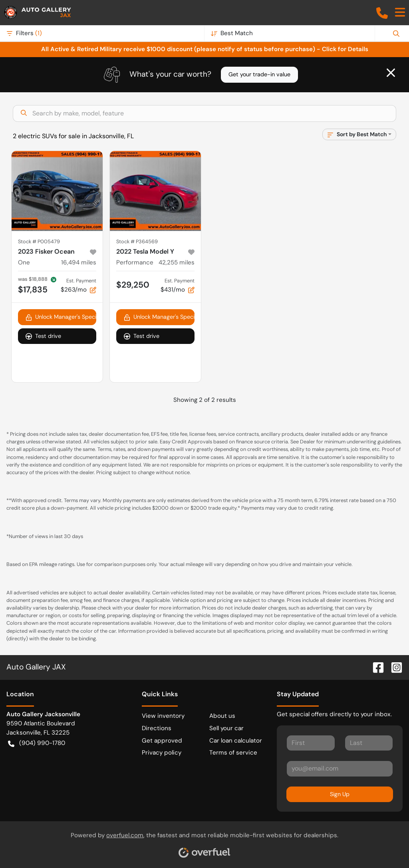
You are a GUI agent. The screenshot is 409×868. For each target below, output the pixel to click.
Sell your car (226, 728)
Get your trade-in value (259, 74)
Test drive (43, 336)
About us (222, 716)
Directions (157, 728)
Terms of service (233, 753)
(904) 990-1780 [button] (37, 743)
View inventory (163, 716)
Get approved (162, 741)
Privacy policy (162, 753)
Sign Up (340, 794)
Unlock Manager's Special (61, 317)
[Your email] (340, 769)
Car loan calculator (236, 741)
